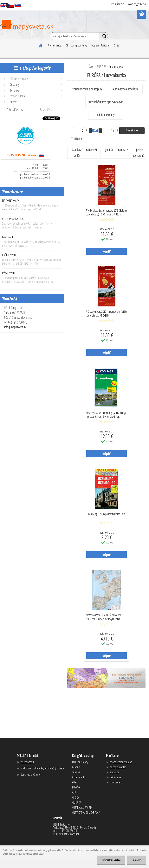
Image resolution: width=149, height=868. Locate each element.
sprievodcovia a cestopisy (87, 89)
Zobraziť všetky (15, 109)
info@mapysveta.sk (15, 327)
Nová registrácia (137, 4)
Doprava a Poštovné (100, 45)
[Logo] (27, 25)
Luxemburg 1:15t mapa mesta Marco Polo (106, 514)
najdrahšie (108, 150)
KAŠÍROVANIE (9, 255)
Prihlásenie (118, 4)
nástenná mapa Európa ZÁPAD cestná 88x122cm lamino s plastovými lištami (104, 617)
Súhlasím (136, 860)
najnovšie (123, 150)
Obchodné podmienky (76, 45)
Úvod (91, 66)
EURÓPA (102, 66)
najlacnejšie (92, 150)
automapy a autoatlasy (125, 89)
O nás (116, 45)
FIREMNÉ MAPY (11, 201)
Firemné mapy (54, 45)
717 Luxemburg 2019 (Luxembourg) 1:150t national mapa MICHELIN (106, 313)
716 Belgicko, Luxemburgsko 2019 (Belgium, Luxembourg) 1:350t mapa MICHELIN (107, 212)
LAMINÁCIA (8, 237)
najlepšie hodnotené (138, 153)
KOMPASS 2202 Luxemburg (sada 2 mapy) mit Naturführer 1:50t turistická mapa (106, 415)
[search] (104, 37)
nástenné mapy (106, 115)
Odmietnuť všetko (111, 860)
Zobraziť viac (47, 109)
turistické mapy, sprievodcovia (106, 102)
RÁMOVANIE (9, 273)
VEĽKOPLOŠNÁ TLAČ (13, 219)
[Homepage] (41, 45)
